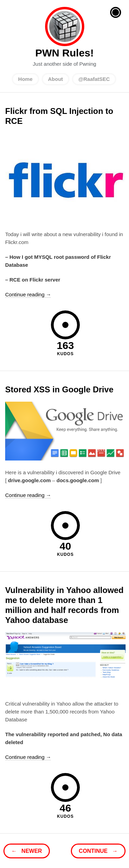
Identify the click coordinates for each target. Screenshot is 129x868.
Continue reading (28, 294)
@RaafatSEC (94, 79)
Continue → (98, 851)
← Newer (27, 851)
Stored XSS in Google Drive (59, 389)
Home (25, 79)
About (56, 79)
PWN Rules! (65, 27)
